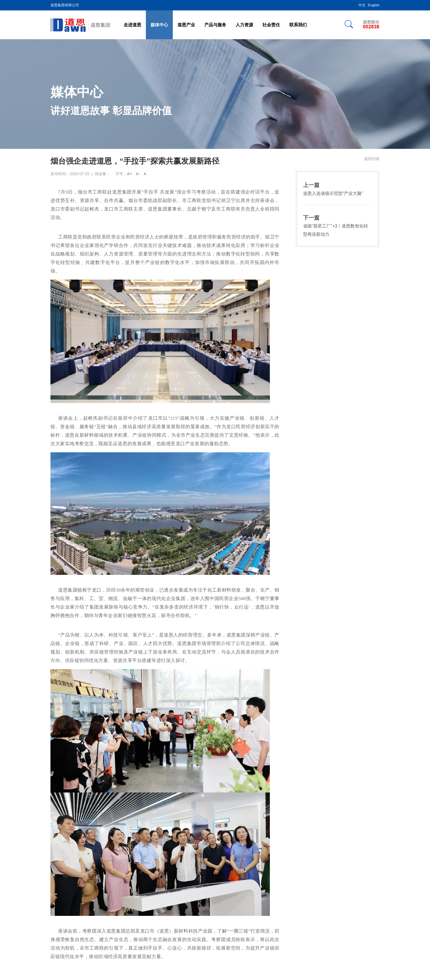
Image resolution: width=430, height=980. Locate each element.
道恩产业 (186, 25)
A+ (129, 174)
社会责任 (271, 25)
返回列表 (372, 159)
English (374, 5)
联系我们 (298, 25)
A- (138, 174)
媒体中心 (159, 25)
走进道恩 (132, 25)
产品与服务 (215, 25)
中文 (362, 5)
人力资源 (244, 25)
